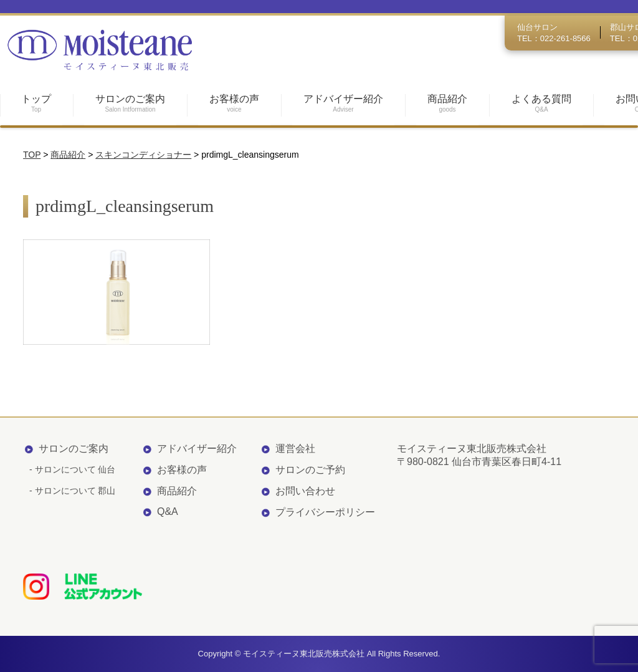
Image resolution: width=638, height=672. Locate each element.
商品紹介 (177, 491)
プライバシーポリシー (325, 512)
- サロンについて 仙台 (72, 469)
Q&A (168, 511)
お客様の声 (182, 470)
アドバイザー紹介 (197, 449)
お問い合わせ (305, 491)
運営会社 (295, 449)
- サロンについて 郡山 (72, 491)
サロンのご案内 (74, 449)
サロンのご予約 (310, 470)
